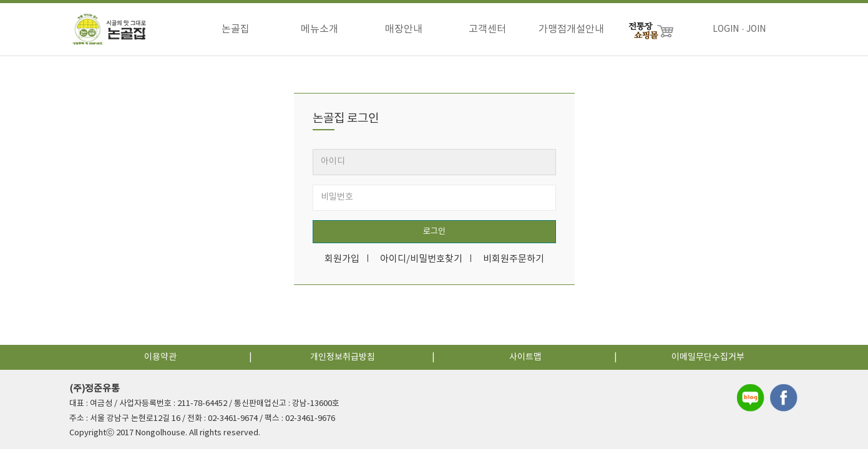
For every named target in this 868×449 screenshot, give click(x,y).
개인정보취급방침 (343, 357)
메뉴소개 (319, 29)
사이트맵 (525, 357)
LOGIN (726, 29)
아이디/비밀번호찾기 (421, 259)
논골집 (236, 29)
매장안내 (404, 29)
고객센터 (487, 29)
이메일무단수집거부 (708, 357)
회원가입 (342, 259)
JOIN (756, 29)
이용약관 (160, 357)
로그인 (434, 232)
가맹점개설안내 (571, 29)
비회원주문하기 (514, 259)
